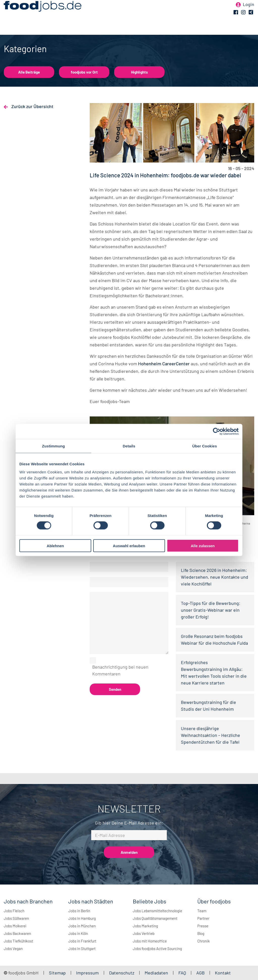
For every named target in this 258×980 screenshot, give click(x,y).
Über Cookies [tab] (205, 446)
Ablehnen (55, 546)
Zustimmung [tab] (54, 446)
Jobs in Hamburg (82, 918)
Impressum (87, 973)
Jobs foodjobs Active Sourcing (157, 949)
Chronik (204, 941)
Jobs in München (82, 926)
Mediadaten (156, 973)
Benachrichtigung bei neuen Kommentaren (120, 670)
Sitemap (57, 973)
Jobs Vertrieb (144, 933)
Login (249, 12)
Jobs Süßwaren (16, 918)
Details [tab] (129, 446)
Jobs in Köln (78, 933)
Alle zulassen (203, 546)
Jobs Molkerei (15, 926)
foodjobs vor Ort (84, 72)
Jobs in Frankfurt (82, 941)
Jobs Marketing (145, 926)
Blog (201, 933)
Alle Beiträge (29, 72)
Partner (203, 918)
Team (202, 911)
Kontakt (223, 973)
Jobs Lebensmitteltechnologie (157, 911)
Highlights (139, 72)
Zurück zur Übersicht (32, 106)
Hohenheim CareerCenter (164, 364)
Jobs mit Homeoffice (150, 941)
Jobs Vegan (13, 949)
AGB (201, 973)
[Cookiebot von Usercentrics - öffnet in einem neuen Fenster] (217, 432)
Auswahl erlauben (129, 546)
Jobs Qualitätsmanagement (155, 918)
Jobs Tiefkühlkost (18, 941)
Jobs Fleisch (14, 911)
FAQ (182, 973)
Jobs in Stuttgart (82, 949)
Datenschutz (122, 973)
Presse (203, 926)
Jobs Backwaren (17, 933)
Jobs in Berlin (79, 911)
